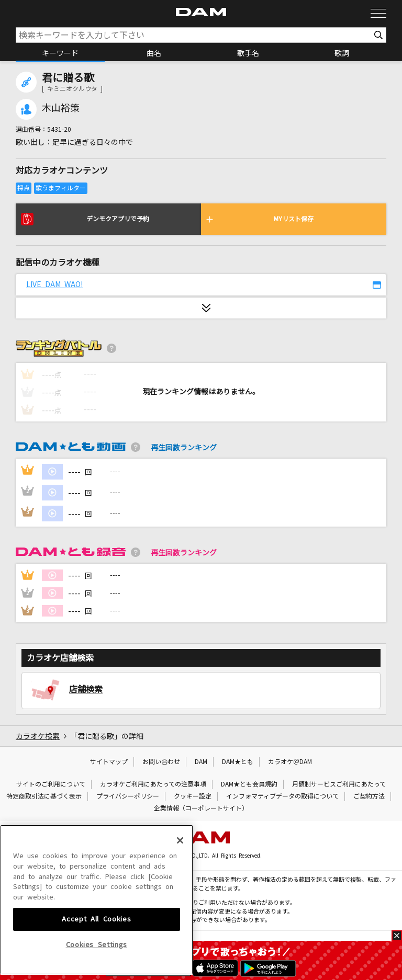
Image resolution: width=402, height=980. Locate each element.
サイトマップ (109, 762)
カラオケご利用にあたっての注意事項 (153, 784)
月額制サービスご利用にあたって (339, 784)
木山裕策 (61, 108)
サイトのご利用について (51, 784)
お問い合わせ (161, 762)
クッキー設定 (193, 796)
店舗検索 (86, 689)
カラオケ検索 (38, 736)
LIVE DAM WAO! (54, 284)
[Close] (180, 913)
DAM (201, 762)
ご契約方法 (369, 796)
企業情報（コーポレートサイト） (201, 808)
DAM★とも (238, 762)
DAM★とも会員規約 (249, 784)
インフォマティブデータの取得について (282, 796)
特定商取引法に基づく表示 (44, 796)
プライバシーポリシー (128, 796)
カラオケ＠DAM (290, 762)
